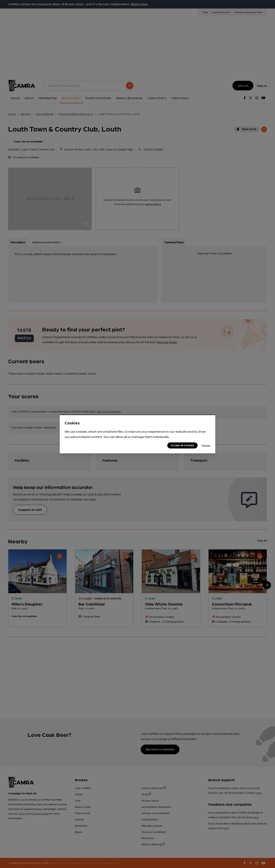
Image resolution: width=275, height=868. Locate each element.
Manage (206, 445)
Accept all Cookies (182, 445)
